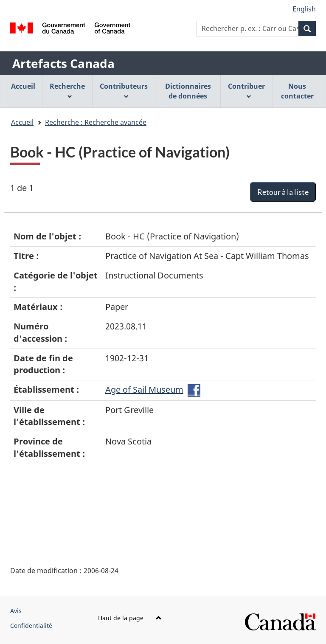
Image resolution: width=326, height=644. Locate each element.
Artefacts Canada (63, 63)
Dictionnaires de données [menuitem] (188, 91)
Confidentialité (31, 626)
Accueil (22, 122)
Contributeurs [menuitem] (124, 90)
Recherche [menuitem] (67, 90)
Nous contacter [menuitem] (297, 91)
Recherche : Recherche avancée (96, 122)
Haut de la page (130, 618)
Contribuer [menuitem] (246, 90)
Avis (16, 611)
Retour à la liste (283, 192)
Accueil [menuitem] (23, 86)
